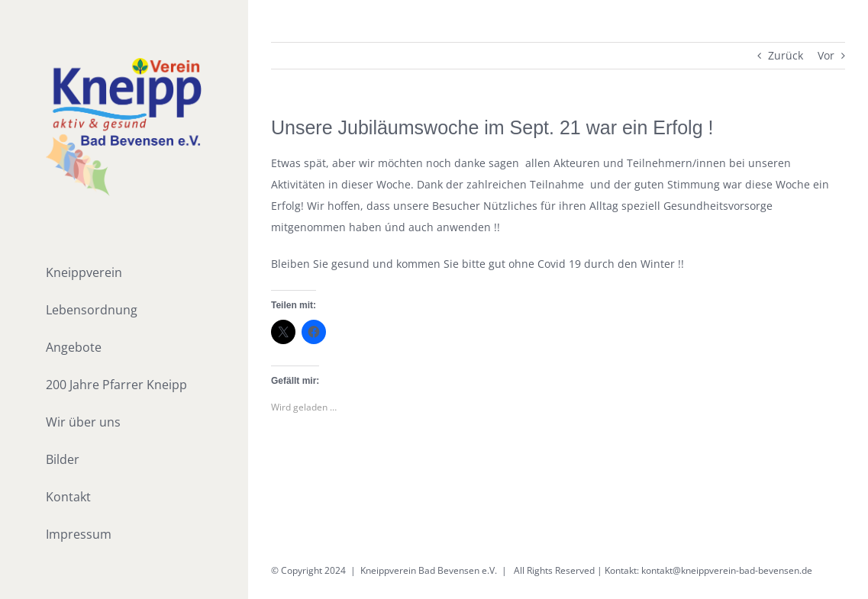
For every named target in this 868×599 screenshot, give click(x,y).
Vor (826, 55)
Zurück (786, 55)
